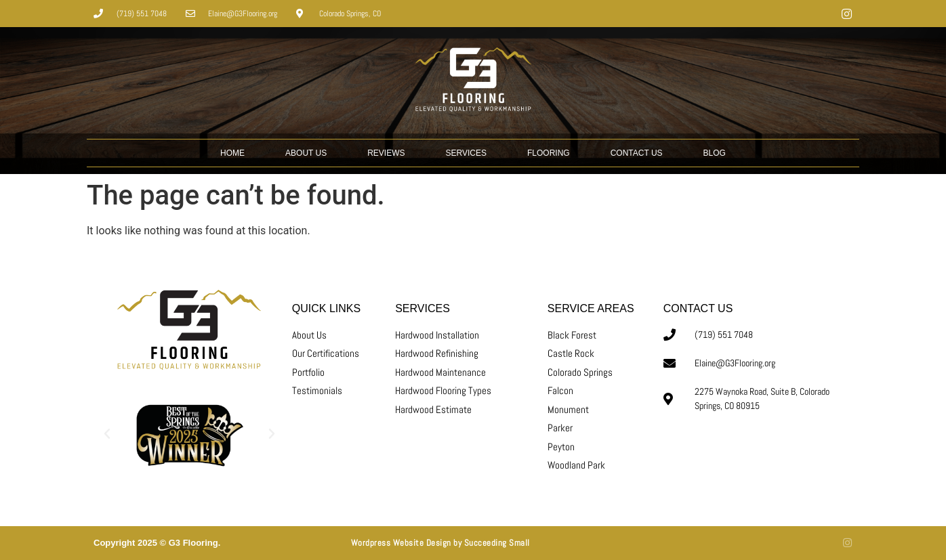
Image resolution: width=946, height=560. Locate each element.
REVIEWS (386, 153)
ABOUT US (306, 153)
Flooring (549, 153)
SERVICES (466, 153)
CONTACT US (637, 153)
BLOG (715, 153)
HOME (232, 153)
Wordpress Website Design (401, 543)
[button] (107, 434)
